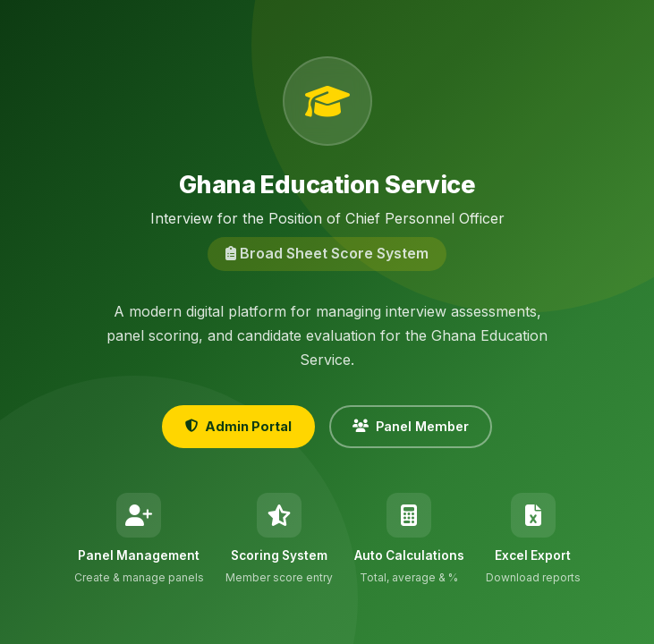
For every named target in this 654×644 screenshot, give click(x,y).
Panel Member (411, 426)
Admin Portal (238, 426)
